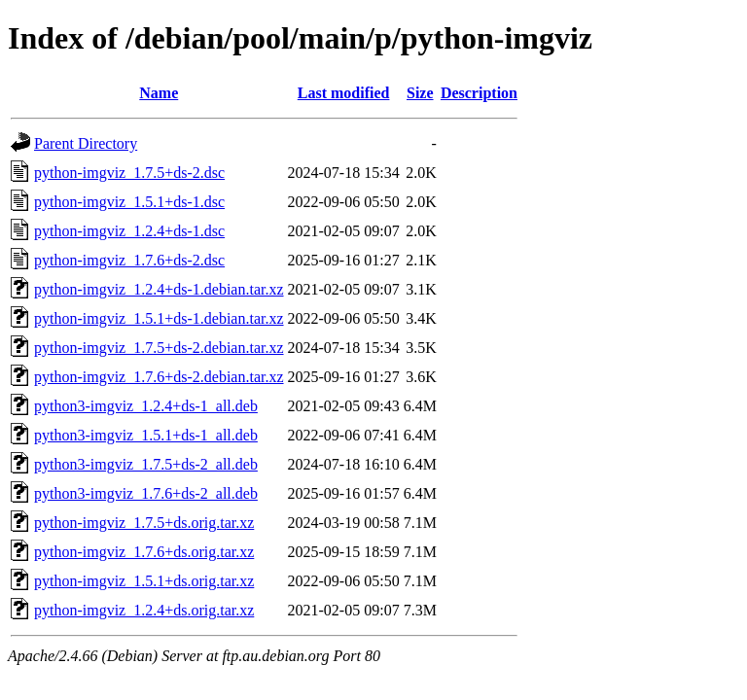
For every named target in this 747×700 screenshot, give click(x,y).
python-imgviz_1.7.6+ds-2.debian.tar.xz (159, 377)
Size (420, 93)
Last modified (344, 93)
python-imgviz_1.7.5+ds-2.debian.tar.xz (159, 348)
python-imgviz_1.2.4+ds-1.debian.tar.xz (159, 289)
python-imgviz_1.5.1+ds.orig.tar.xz (144, 581)
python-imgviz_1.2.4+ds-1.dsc (129, 231)
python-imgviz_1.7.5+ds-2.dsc (129, 173)
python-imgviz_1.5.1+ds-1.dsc (129, 202)
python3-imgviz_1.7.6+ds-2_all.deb (146, 493)
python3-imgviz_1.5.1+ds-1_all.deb (146, 435)
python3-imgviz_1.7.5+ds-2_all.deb (146, 464)
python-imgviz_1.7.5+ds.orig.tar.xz (144, 523)
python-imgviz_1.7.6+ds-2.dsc (129, 260)
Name (159, 93)
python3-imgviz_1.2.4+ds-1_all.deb (146, 406)
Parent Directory (86, 143)
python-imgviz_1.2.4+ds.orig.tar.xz (144, 610)
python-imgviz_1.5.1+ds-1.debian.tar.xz (159, 318)
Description (479, 93)
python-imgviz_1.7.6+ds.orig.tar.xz (144, 552)
